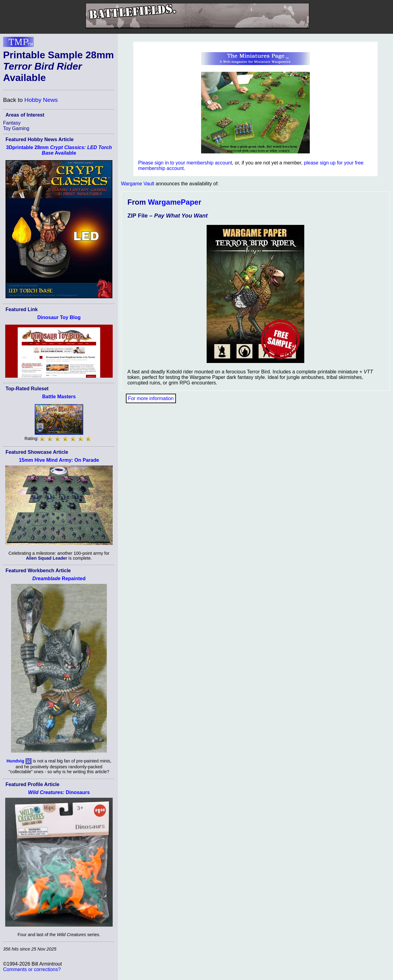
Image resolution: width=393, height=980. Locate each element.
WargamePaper (175, 202)
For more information (151, 398)
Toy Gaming (16, 128)
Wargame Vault (138, 184)
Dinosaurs (59, 792)
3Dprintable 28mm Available (59, 150)
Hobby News (41, 100)
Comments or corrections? (32, 969)
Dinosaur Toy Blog (59, 317)
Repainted (59, 579)
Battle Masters (59, 397)
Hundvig (15, 761)
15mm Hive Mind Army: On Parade (59, 460)
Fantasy (12, 123)
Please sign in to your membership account (185, 163)
